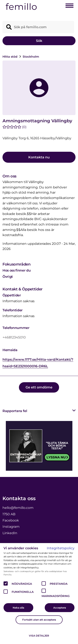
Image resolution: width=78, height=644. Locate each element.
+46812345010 (14, 337)
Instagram (11, 527)
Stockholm (31, 57)
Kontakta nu (39, 157)
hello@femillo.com (18, 508)
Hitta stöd (10, 57)
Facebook (11, 520)
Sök (39, 41)
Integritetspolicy (61, 548)
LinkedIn (10, 533)
